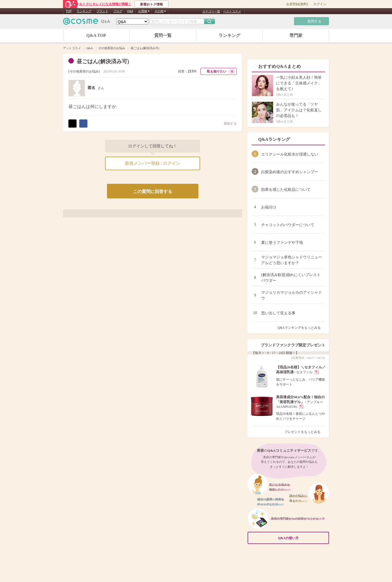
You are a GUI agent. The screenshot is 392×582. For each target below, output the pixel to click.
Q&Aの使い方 (302, 538)
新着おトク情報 (151, 4)
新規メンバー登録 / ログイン (153, 163)
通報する (227, 123)
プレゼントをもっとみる (305, 432)
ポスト (72, 124)
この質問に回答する (153, 192)
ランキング (84, 11)
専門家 (296, 35)
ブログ (118, 11)
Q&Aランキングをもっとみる (301, 328)
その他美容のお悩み (84, 71)
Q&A (130, 11)
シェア (83, 124)
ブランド (102, 11)
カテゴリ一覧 (211, 11)
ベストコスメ (232, 11)
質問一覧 (163, 35)
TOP (69, 11)
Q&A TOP (96, 35)
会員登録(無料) (297, 4)
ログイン (320, 4)
